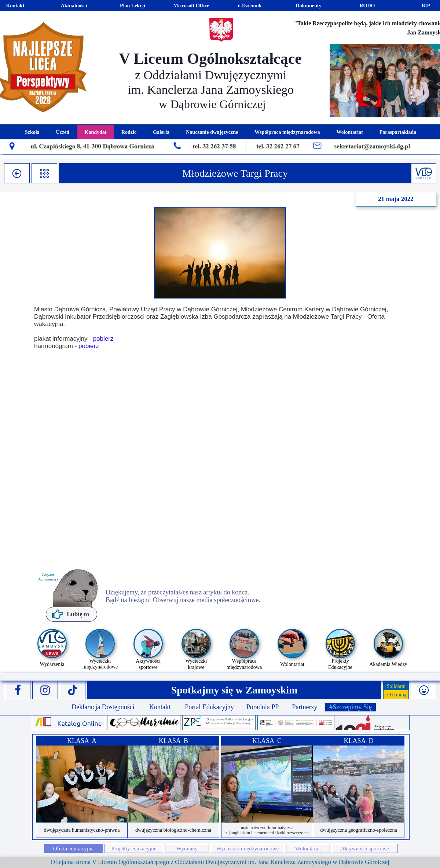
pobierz (103, 339)
